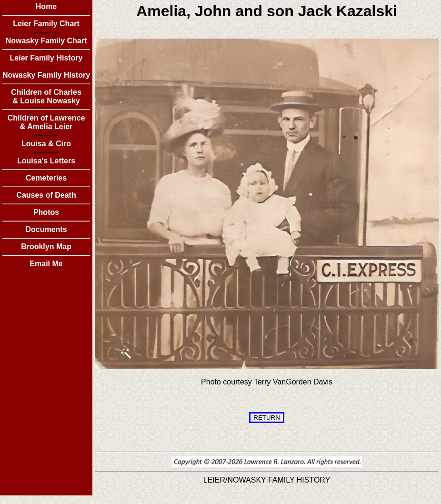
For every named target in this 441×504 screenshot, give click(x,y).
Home (46, 6)
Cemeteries (46, 178)
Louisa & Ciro (46, 144)
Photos (46, 212)
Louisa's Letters (46, 161)
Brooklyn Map (46, 247)
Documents (46, 229)
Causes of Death (46, 195)
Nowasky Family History (46, 75)
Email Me (46, 264)
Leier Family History (46, 58)
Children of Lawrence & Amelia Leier (46, 122)
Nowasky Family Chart (46, 41)
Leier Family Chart (46, 24)
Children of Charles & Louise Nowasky (46, 96)
